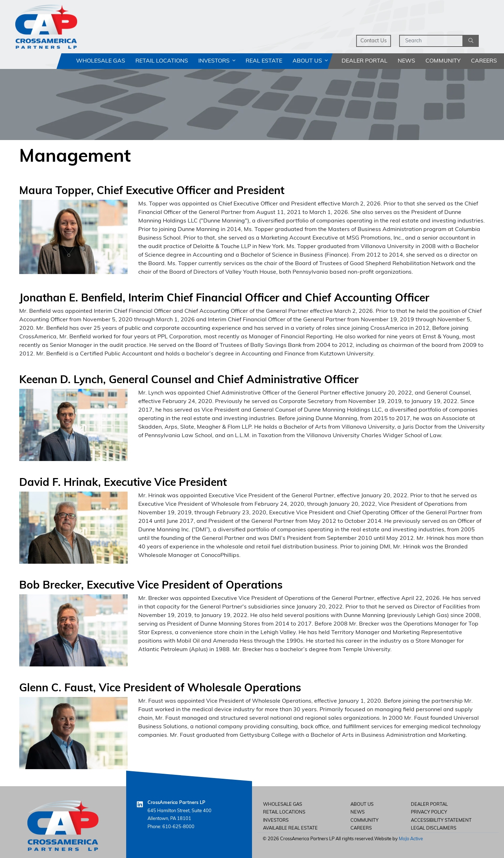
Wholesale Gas (101, 61)
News (406, 61)
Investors (217, 61)
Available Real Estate (290, 828)
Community (443, 61)
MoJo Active (411, 839)
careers (361, 828)
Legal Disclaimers (434, 828)
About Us (310, 61)
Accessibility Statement (441, 821)
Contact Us (374, 41)
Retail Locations (162, 61)
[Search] (431, 41)
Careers (484, 61)
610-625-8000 (178, 827)
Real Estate (264, 61)
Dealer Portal (364, 61)
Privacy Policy (429, 812)
